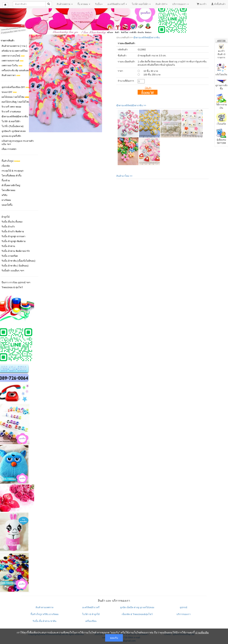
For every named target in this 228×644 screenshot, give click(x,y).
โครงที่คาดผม (8, 190)
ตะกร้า (202, 4)
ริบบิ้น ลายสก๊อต (10, 256)
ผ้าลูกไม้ (6, 217)
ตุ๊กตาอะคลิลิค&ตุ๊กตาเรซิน (147, 37)
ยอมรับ (114, 638)
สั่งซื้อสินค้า (218, 4)
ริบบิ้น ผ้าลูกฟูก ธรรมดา (13, 236)
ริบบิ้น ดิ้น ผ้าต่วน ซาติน (45, 621)
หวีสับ (4, 195)
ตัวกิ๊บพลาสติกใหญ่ (11, 185)
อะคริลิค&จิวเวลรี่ (91, 607)
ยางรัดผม (6, 200)
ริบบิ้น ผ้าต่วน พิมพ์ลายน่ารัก (16, 251)
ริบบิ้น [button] (99, 4)
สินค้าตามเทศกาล (45, 607)
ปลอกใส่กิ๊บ (7, 205)
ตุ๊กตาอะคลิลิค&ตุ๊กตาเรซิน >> (131, 105)
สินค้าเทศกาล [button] (65, 4)
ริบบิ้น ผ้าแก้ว (8, 227)
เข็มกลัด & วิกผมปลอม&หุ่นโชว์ (137, 614)
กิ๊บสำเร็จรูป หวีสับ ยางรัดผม (45, 614)
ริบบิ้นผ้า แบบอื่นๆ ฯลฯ (13, 271)
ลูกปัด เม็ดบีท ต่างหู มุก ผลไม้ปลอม (137, 607)
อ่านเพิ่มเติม (202, 632)
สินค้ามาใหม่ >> (124, 176)
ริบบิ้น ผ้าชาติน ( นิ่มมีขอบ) (15, 266)
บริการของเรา (184, 614)
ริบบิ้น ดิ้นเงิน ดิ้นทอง (12, 222)
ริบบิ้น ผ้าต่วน (8, 246)
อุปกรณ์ (183, 607)
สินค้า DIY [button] (161, 4)
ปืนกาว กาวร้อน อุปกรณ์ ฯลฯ (16, 282)
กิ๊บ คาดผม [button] (84, 4)
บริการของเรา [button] (180, 4)
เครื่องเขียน (91, 621)
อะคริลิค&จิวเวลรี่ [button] (117, 4)
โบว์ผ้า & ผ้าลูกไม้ (91, 614)
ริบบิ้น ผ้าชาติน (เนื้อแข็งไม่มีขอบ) (18, 261)
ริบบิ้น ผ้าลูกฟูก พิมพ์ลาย (14, 241)
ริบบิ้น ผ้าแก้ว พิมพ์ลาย (13, 231)
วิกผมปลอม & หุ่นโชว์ (12, 287)
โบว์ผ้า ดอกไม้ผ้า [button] (141, 4)
